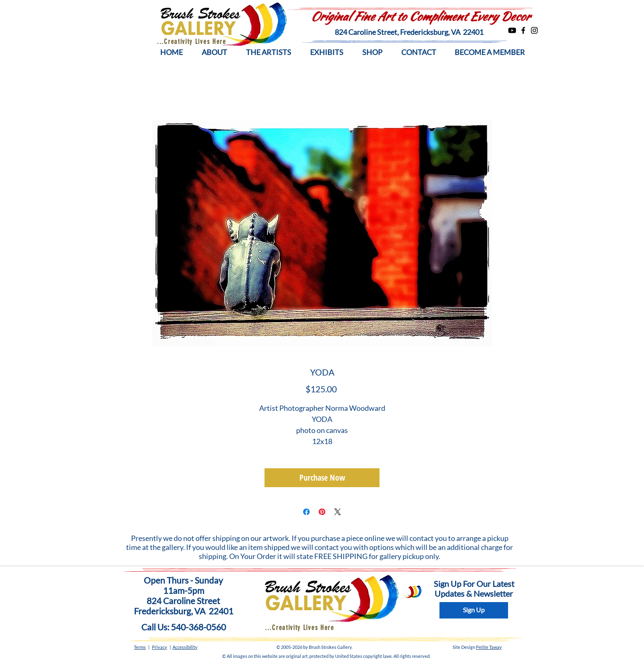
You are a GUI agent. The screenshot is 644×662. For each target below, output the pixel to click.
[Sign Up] (474, 610)
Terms (140, 647)
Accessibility (185, 647)
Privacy (160, 647)
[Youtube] (512, 30)
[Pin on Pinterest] (322, 512)
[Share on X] (338, 512)
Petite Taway (489, 647)
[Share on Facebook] (306, 512)
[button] (214, 52)
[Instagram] (534, 30)
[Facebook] (523, 30)
